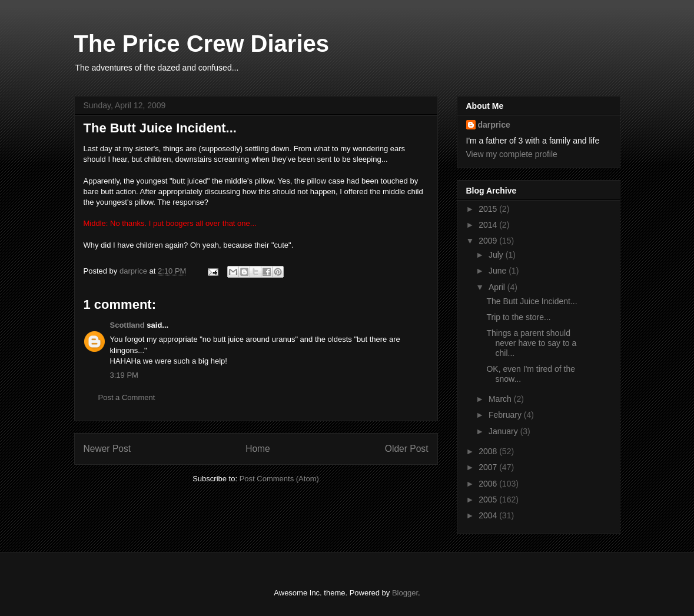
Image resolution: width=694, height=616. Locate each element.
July (497, 255)
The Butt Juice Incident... (532, 301)
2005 (489, 500)
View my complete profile (512, 154)
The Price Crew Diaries (202, 44)
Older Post (407, 449)
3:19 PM (124, 375)
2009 (489, 241)
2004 (489, 515)
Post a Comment (127, 397)
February (506, 415)
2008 (489, 451)
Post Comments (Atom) (279, 479)
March (501, 399)
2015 (489, 209)
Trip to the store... (518, 317)
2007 (489, 467)
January (504, 431)
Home (258, 449)
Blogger (405, 593)
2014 (489, 225)
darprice (494, 125)
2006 (489, 484)
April (498, 287)
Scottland (127, 325)
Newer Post (107, 449)
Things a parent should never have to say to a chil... (531, 343)
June (499, 271)
